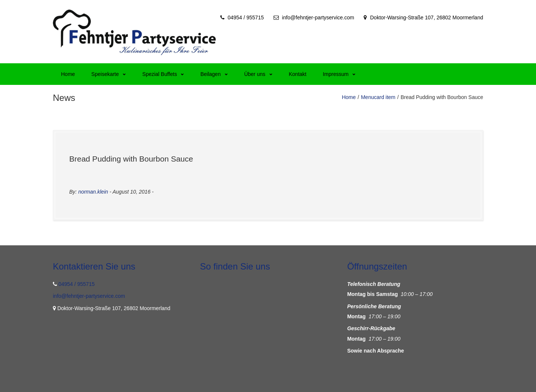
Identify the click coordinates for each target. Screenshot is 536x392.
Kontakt (298, 74)
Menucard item (378, 97)
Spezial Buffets (163, 74)
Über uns (258, 74)
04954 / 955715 (245, 17)
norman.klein (93, 192)
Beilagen (214, 74)
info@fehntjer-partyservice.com (318, 17)
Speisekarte (109, 74)
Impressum (339, 74)
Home (68, 74)
